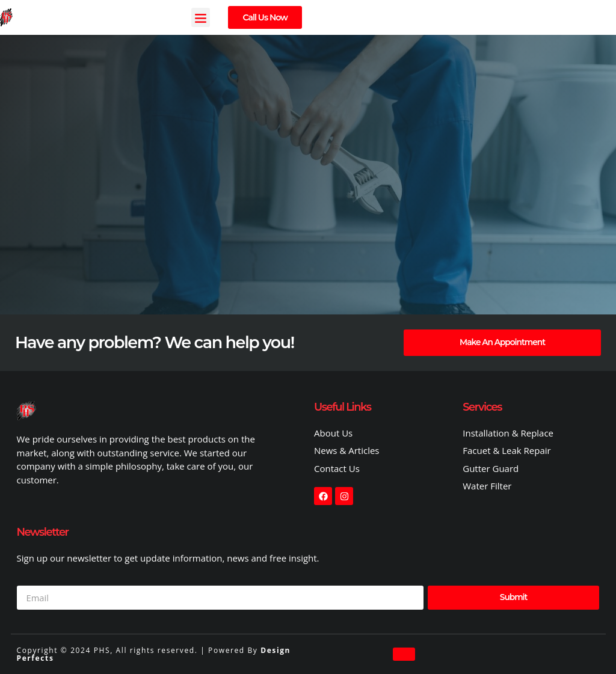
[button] (201, 17)
